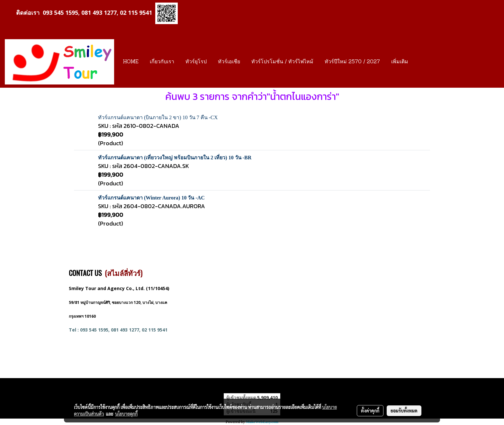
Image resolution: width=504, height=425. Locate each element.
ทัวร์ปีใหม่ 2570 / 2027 (352, 62)
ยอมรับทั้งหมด (404, 411)
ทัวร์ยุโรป (196, 62)
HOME (131, 62)
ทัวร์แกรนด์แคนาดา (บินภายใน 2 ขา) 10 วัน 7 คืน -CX (158, 117)
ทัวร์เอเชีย (229, 62)
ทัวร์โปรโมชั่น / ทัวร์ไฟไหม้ (282, 62)
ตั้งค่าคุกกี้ (370, 411)
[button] (419, 62)
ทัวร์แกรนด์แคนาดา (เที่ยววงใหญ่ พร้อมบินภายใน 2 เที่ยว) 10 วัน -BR (175, 158)
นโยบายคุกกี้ (126, 414)
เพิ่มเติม (400, 62)
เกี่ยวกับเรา (162, 62)
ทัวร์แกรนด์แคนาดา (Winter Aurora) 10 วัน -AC (151, 198)
